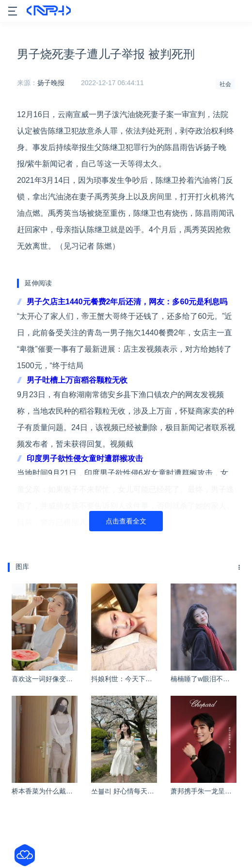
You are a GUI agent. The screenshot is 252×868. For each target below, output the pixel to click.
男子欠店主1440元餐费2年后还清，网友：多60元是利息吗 (127, 302)
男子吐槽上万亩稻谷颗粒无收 (77, 380)
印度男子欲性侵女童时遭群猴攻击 (85, 458)
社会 (225, 84)
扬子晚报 (51, 83)
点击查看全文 (126, 521)
